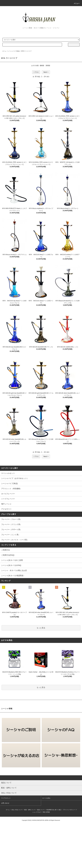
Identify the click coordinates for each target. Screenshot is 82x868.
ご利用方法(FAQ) (8, 555)
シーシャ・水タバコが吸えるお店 (14, 570)
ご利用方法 (5, 550)
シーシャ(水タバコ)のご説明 (12, 560)
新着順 (48, 66)
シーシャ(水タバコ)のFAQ (11, 565)
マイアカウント (6, 798)
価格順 (42, 66)
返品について (41, 810)
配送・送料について (30, 810)
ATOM (48, 812)
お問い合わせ (5, 803)
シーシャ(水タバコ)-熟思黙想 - (13, 576)
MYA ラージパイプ (26, 51)
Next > (46, 72)
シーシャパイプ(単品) (14, 51)
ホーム (4, 51)
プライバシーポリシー (69, 810)
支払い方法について (17, 810)
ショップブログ (37, 812)
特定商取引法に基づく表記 (54, 810)
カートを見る (46, 798)
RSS (44, 812)
